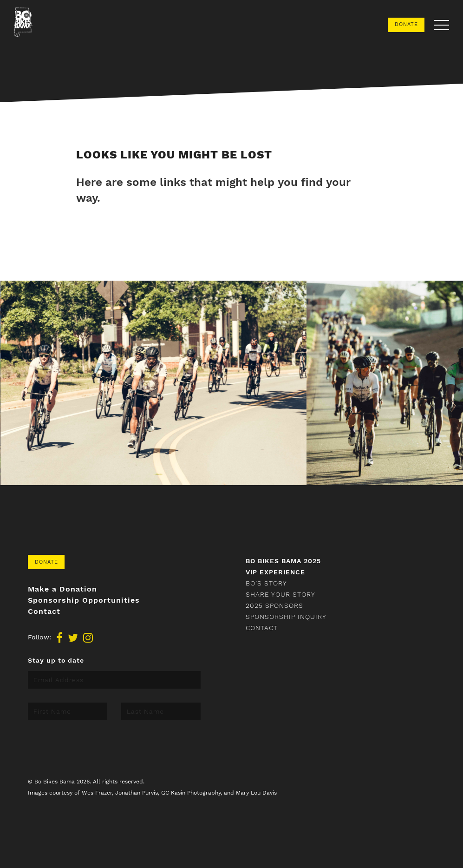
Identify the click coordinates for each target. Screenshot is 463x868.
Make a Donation (62, 589)
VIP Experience (275, 572)
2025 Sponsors (274, 605)
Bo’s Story (266, 583)
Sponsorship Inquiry (286, 617)
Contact (44, 612)
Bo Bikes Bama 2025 (283, 561)
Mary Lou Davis (256, 793)
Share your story (280, 594)
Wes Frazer (97, 793)
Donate (406, 24)
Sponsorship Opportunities (84, 600)
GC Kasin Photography (191, 793)
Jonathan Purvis (137, 793)
